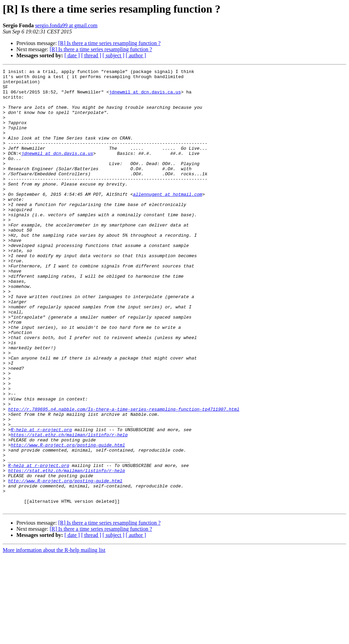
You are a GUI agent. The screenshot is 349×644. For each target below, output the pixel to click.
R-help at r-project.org (41, 502)
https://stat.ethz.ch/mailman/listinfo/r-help (69, 508)
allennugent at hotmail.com (168, 220)
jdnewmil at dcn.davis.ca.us (145, 97)
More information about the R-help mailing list (54, 638)
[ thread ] (91, 55)
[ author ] (136, 55)
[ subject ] (113, 55)
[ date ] (72, 55)
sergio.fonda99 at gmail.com (66, 25)
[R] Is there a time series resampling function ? (109, 43)
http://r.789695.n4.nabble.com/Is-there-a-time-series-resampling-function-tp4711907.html (124, 478)
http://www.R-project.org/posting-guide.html (68, 521)
